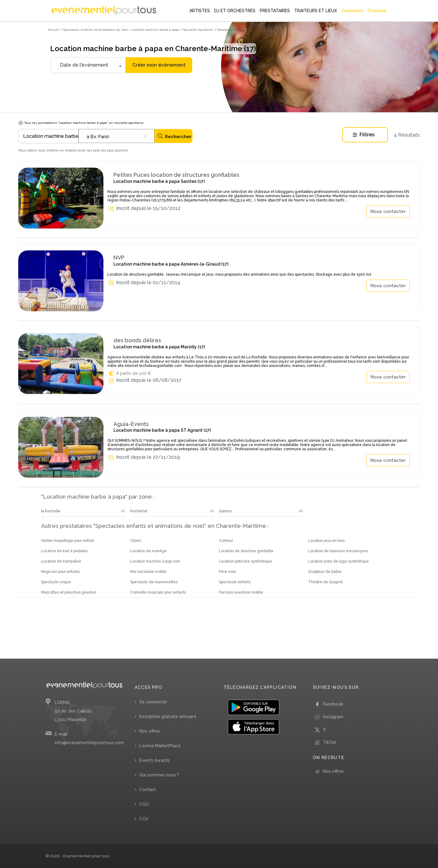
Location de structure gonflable (246, 551)
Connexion (352, 11)
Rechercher (174, 136)
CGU (144, 804)
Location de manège (148, 551)
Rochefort (139, 511)
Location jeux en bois (326, 541)
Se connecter (153, 702)
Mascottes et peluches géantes (69, 592)
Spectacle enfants (235, 582)
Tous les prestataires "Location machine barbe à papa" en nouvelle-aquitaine (81, 123)
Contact (148, 790)
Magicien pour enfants (60, 572)
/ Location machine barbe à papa (154, 30)
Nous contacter (388, 211)
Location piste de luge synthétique (339, 561)
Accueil (53, 30)
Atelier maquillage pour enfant (68, 541)
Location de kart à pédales (64, 551)
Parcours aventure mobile (241, 592)
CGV (144, 819)
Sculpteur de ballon (325, 572)
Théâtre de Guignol (325, 582)
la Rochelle (51, 511)
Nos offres (150, 731)
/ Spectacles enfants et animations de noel (94, 30)
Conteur (226, 541)
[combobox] (116, 136)
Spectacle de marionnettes (154, 582)
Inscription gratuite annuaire (168, 716)
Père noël (227, 572)
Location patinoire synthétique (245, 561)
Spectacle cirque (56, 582)
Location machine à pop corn (155, 561)
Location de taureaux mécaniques (338, 551)
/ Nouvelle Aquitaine (197, 30)
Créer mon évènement (159, 65)
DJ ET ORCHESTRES (235, 11)
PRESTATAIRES (275, 11)
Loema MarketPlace (160, 746)
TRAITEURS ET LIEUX (316, 11)
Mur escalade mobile (148, 572)
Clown (136, 541)
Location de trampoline (61, 561)
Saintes (225, 511)
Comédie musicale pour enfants (158, 592)
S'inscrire (377, 11)
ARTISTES (200, 11)
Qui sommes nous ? (159, 775)
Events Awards (155, 760)
